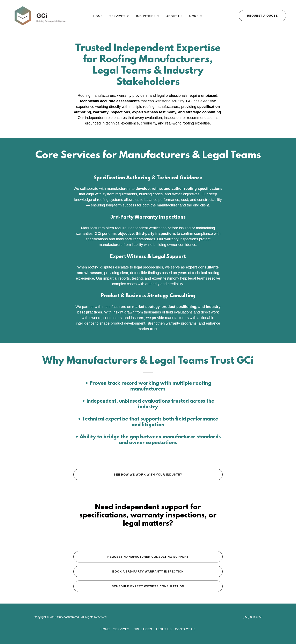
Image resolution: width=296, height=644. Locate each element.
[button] (120, 16)
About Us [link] (174, 16)
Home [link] (98, 16)
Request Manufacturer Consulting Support (148, 557)
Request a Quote (262, 16)
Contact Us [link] (185, 629)
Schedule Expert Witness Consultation (148, 586)
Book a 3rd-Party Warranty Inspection (148, 571)
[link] (40, 15)
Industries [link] (142, 629)
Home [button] (105, 629)
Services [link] (121, 629)
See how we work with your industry (148, 475)
